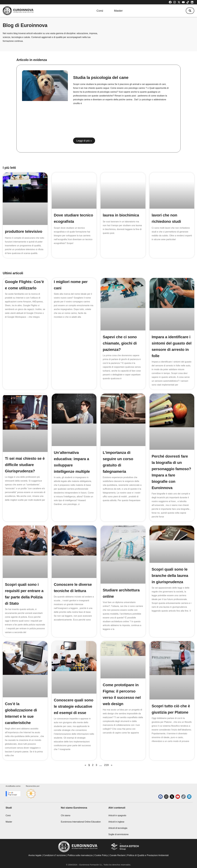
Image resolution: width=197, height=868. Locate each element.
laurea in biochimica (121, 215)
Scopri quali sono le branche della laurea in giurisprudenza (170, 576)
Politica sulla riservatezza (80, 855)
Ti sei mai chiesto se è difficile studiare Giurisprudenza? (25, 465)
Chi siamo (66, 815)
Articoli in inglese (116, 822)
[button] (190, 11)
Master (118, 11)
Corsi (100, 11)
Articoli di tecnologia (118, 828)
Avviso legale (35, 855)
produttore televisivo (24, 231)
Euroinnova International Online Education (81, 822)
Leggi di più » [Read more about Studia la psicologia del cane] (84, 141)
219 (106, 765)
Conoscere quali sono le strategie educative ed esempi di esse (74, 706)
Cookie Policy (101, 855)
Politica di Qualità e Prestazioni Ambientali (148, 855)
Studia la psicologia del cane (101, 77)
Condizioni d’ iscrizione (55, 855)
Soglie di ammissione (118, 834)
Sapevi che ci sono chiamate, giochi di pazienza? (120, 343)
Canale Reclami (118, 855)
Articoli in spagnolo (117, 815)
